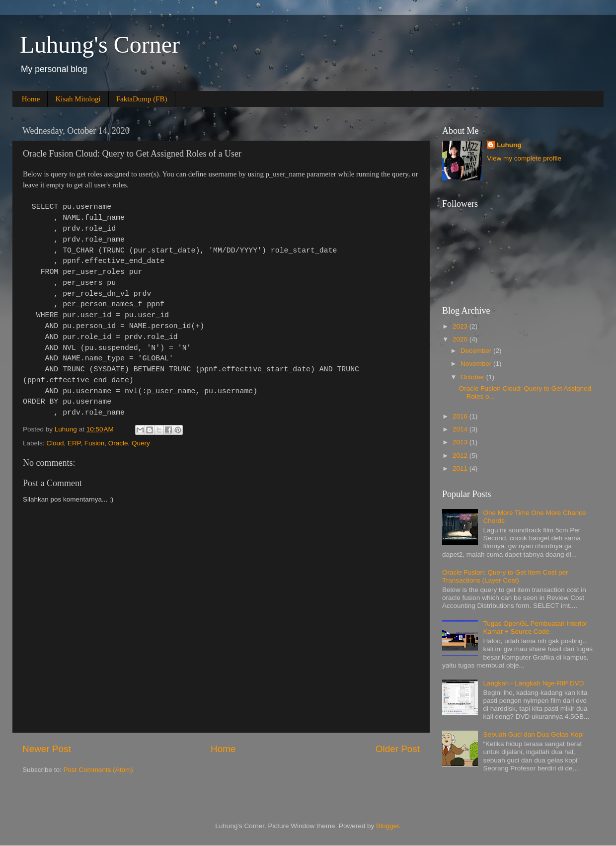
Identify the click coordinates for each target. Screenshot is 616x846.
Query (141, 443)
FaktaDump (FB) (142, 99)
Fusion (95, 443)
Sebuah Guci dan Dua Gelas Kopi (533, 734)
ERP (74, 443)
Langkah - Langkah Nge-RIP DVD (533, 683)
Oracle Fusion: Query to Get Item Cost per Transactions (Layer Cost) (505, 576)
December (477, 351)
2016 (461, 416)
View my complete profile (524, 158)
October (473, 377)
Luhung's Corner (100, 44)
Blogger (387, 826)
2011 (461, 468)
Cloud (55, 443)
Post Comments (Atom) (98, 770)
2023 (461, 326)
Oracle (118, 443)
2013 (461, 442)
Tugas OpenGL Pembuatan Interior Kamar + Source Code (535, 628)
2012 (461, 456)
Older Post (398, 749)
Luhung (509, 145)
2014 (461, 429)
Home (31, 99)
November (477, 364)
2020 (461, 339)
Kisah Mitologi (78, 99)
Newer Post (47, 749)
